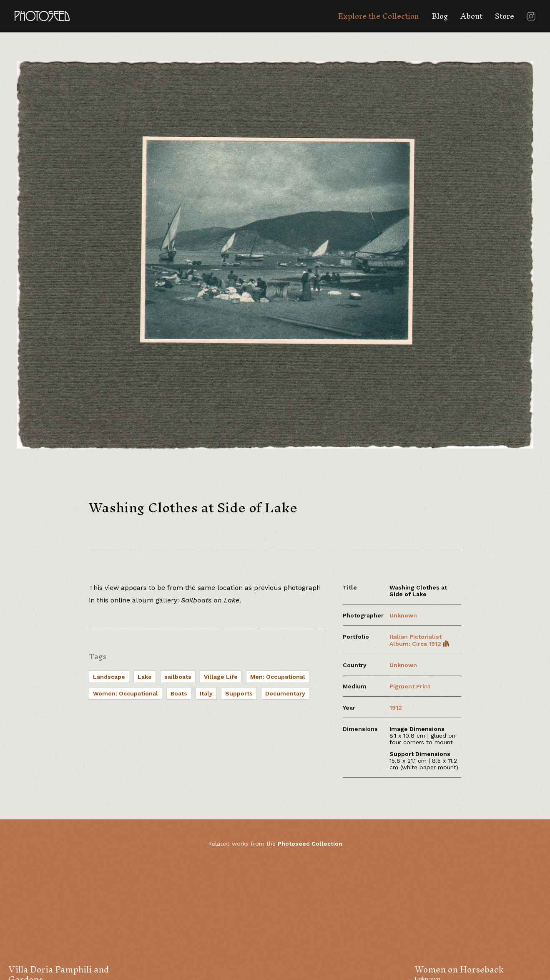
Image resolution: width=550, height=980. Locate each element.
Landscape (109, 677)
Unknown (403, 615)
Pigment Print (410, 686)
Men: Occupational (278, 677)
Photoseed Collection (310, 844)
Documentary (285, 693)
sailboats (178, 677)
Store (505, 16)
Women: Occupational (126, 693)
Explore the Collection (378, 16)
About (471, 16)
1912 (396, 708)
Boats (179, 693)
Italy (206, 693)
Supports (239, 693)
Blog (440, 16)
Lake (145, 677)
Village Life (221, 677)
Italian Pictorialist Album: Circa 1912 (419, 640)
